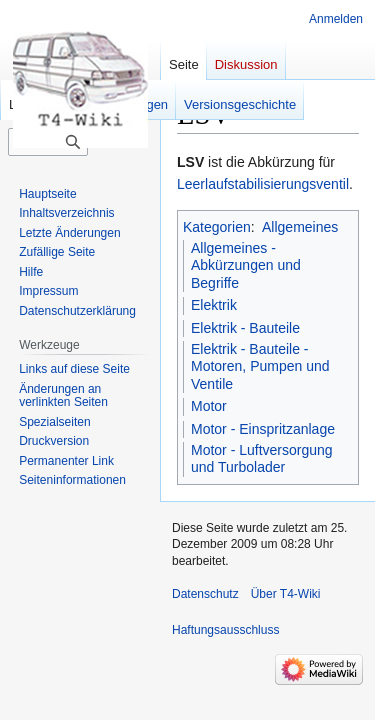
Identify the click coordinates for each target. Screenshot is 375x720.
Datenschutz (205, 594)
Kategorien (217, 227)
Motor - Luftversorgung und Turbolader (262, 459)
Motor (209, 406)
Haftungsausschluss (225, 630)
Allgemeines (300, 227)
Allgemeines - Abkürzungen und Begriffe (246, 265)
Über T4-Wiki (286, 594)
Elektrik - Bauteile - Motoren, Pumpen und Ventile (260, 366)
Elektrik (214, 305)
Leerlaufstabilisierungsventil (263, 184)
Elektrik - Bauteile (245, 328)
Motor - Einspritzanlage (263, 429)
